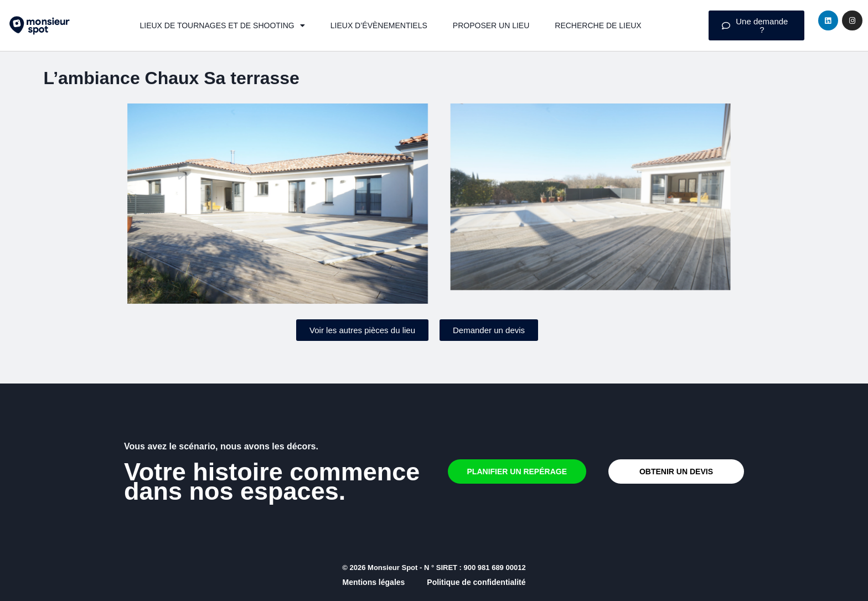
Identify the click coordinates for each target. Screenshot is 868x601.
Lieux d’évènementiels (379, 25)
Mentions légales (374, 582)
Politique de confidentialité (476, 582)
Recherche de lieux (598, 25)
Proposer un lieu (491, 25)
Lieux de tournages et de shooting (222, 25)
